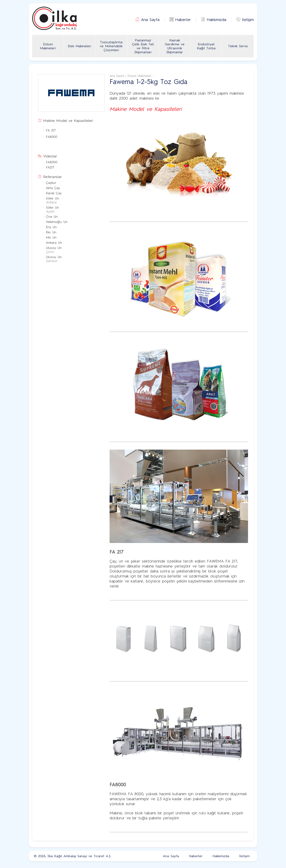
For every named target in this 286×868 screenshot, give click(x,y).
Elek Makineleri (79, 46)
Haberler (183, 20)
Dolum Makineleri (48, 46)
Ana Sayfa (150, 20)
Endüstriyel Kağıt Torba (206, 46)
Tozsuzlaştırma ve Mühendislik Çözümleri (111, 46)
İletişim (248, 20)
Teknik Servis (238, 46)
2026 (42, 856)
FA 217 (51, 130)
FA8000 (52, 137)
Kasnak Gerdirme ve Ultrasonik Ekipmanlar (175, 46)
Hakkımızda (216, 20)
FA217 (50, 167)
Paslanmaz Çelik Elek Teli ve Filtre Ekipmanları (143, 46)
